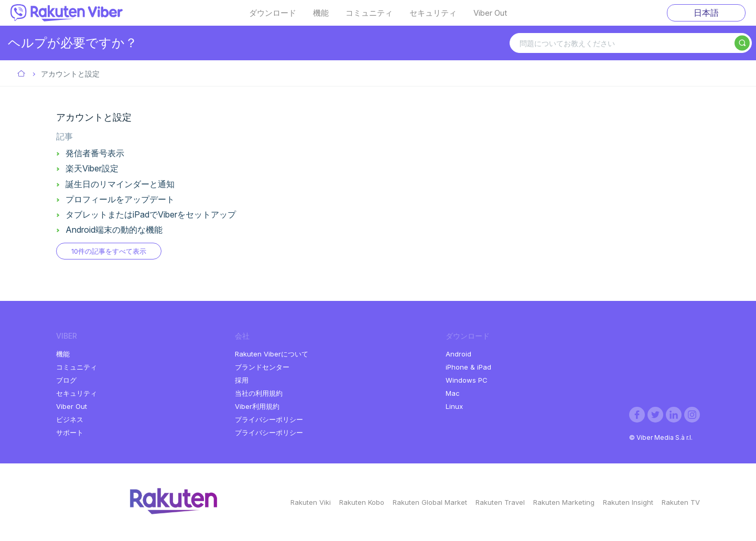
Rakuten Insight (628, 502)
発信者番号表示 (95, 153)
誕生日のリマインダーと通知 (120, 184)
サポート (70, 432)
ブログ (66, 380)
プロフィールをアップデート (120, 199)
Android (458, 354)
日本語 (706, 13)
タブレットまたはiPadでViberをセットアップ (151, 214)
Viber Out (490, 13)
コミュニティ (369, 13)
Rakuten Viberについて (272, 354)
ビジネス (70, 419)
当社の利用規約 (259, 393)
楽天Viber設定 (92, 168)
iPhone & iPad (468, 367)
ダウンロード (273, 13)
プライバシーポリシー (269, 419)
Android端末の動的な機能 (114, 230)
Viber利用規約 (257, 406)
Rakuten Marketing (564, 502)
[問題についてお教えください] (631, 43)
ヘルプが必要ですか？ (73, 43)
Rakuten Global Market (430, 502)
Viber (22, 74)
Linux (454, 406)
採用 (242, 380)
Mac (453, 393)
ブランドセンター (262, 367)
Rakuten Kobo (362, 502)
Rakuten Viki (311, 502)
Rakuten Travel (500, 502)
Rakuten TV (681, 502)
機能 (321, 13)
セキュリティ (433, 13)
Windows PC (467, 380)
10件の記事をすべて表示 (109, 251)
